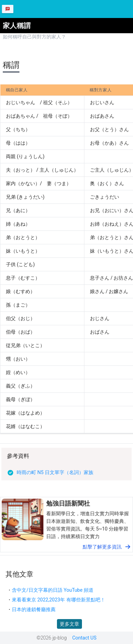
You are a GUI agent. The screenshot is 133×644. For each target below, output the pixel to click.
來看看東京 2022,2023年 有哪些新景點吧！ (59, 600)
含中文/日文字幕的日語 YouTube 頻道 (53, 590)
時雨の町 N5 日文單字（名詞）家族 (55, 472)
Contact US (84, 638)
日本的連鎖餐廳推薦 (34, 609)
